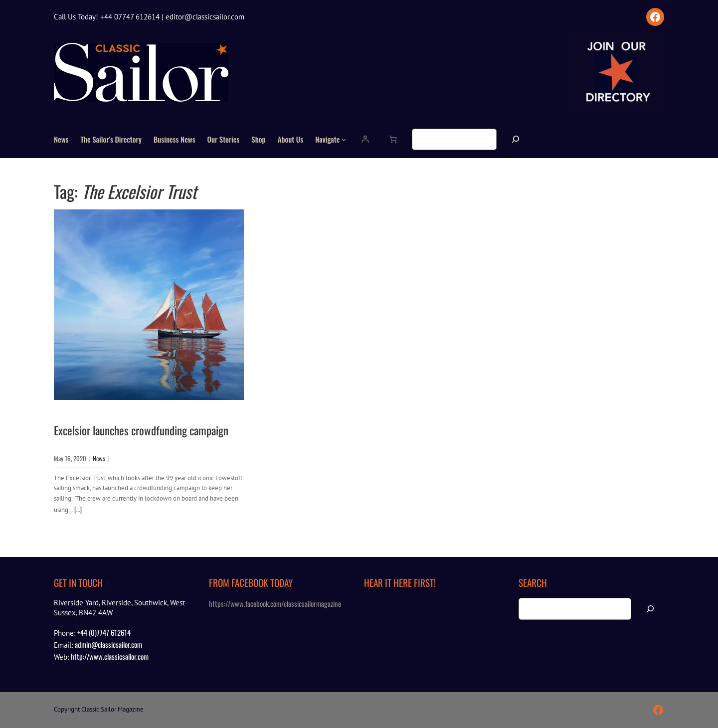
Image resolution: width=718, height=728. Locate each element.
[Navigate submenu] (344, 139)
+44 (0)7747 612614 (104, 632)
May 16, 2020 (70, 458)
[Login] (365, 139)
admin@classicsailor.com (108, 644)
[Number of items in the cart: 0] (393, 139)
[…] (78, 509)
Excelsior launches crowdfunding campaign (141, 431)
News (99, 458)
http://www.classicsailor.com (110, 656)
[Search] (516, 139)
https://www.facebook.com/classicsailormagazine (275, 603)
